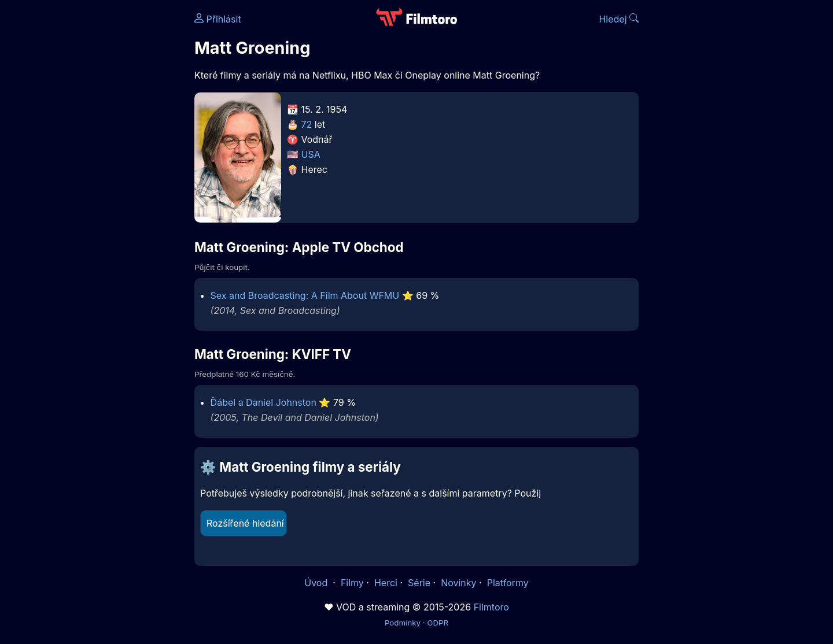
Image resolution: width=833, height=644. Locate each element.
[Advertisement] (110, 178)
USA (311, 154)
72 (307, 124)
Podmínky (403, 623)
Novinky (458, 583)
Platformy (508, 583)
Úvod (317, 583)
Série (419, 583)
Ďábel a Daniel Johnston (263, 402)
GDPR (438, 623)
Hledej (619, 19)
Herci (386, 583)
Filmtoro (491, 607)
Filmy (352, 583)
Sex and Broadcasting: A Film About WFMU (305, 295)
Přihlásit (218, 19)
